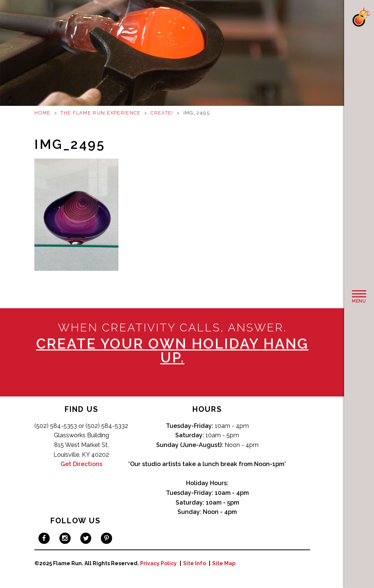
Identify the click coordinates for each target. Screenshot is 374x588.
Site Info (194, 563)
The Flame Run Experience (101, 113)
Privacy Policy (158, 563)
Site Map (224, 563)
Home (42, 113)
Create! (162, 113)
